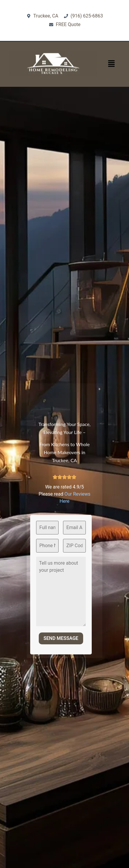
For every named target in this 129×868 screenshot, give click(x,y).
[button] (111, 64)
